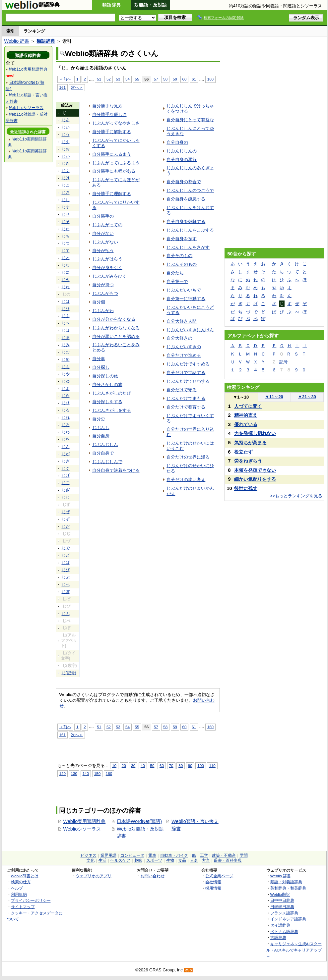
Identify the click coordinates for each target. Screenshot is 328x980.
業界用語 (108, 855)
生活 (102, 860)
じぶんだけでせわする (188, 381)
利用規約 (19, 894)
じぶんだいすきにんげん (190, 330)
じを (66, 439)
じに (66, 272)
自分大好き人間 (182, 321)
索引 (11, 31)
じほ (66, 330)
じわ (66, 432)
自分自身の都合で (184, 182)
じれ (66, 417)
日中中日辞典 (282, 900)
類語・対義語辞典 (286, 882)
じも (66, 367)
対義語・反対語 (151, 5)
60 (185, 79)
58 (165, 79)
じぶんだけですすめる (188, 364)
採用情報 (213, 888)
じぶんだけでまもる (186, 398)
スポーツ (154, 860)
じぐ (66, 468)
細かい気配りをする (255, 479)
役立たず (243, 452)
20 (124, 765)
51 (99, 79)
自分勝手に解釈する (112, 132)
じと (66, 258)
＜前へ (65, 79)
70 (171, 765)
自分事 (99, 359)
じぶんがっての (107, 225)
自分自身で (103, 453)
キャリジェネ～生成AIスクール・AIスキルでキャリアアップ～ (294, 950)
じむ (66, 352)
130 (74, 773)
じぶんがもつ (105, 293)
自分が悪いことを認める (116, 336)
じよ (66, 389)
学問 (244, 855)
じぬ (66, 280)
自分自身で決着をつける (116, 470)
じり (66, 403)
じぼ (66, 592)
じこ (66, 185)
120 (63, 773)
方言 (206, 860)
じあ (66, 120)
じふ (66, 316)
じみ (66, 345)
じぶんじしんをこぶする (190, 230)
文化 (91, 860)
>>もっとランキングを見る (296, 496)
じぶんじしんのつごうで (190, 190)
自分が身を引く (107, 268)
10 (114, 765)
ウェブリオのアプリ (94, 876)
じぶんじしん (105, 444)
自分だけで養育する (186, 407)
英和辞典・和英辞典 (288, 888)
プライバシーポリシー (31, 900)
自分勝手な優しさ (109, 114)
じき (66, 163)
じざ (66, 490)
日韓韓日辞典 (282, 907)
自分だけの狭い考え (186, 480)
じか (66, 156)
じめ (66, 359)
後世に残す (246, 488)
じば (66, 563)
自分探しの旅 (105, 376)
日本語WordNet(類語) (139, 821)
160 (210, 79)
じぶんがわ (103, 311)
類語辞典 (111, 5)
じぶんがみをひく (109, 276)
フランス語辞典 (284, 913)
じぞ (66, 519)
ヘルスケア (120, 860)
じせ (66, 214)
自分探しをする (107, 402)
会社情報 (213, 882)
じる (66, 410)
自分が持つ (103, 285)
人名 (194, 860)
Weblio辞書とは (25, 876)
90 (190, 765)
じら (66, 396)
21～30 (307, 397)
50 (152, 765)
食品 (182, 860)
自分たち (175, 273)
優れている (246, 424)
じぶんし (101, 428)
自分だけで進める (184, 355)
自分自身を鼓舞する (186, 221)
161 (63, 87)
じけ (66, 178)
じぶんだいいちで (184, 290)
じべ (66, 584)
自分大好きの (179, 338)
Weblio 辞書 (17, 41)
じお (66, 149)
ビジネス (89, 855)
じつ (66, 243)
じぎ (66, 461)
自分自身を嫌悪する (186, 199)
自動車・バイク (174, 855)
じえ (66, 142)
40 (143, 765)
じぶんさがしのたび (112, 393)
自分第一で (177, 281)
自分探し (101, 367)
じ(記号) (69, 673)
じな (66, 265)
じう (66, 135)
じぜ (66, 512)
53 (118, 79)
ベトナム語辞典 (284, 931)
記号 (284, 362)
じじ (66, 497)
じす (66, 207)
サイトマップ (23, 907)
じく (66, 171)
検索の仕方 (21, 882)
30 (133, 765)
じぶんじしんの (182, 151)
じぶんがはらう (107, 259)
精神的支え (246, 415)
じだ (66, 526)
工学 (204, 855)
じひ (66, 309)
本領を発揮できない (255, 470)
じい (66, 127)
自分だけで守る (182, 390)
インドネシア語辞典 (288, 919)
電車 (152, 855)
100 (200, 765)
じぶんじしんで (107, 462)
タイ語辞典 (280, 925)
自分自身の (177, 142)
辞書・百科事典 (228, 860)
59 (175, 79)
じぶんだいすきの (184, 347)
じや (66, 374)
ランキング (34, 31)
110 (212, 765)
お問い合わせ (153, 876)
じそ (66, 222)
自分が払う (103, 251)
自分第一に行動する (186, 299)
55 (137, 79)
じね (66, 287)
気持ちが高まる (250, 443)
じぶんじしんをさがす (188, 247)
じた (66, 229)
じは (66, 301)
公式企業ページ (219, 876)
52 (109, 79)
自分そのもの (179, 256)
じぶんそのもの (182, 264)
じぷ (66, 614)
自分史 (99, 419)
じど (66, 555)
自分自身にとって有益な (190, 120)
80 (181, 765)
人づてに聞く (248, 406)
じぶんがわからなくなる (116, 328)
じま (66, 338)
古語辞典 (278, 937)
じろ (66, 425)
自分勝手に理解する (112, 194)
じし (66, 200)
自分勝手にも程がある (114, 171)
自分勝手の (103, 216)
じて (66, 250)
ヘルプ (17, 888)
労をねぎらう (248, 461)
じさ (66, 192)
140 (86, 773)
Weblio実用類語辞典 (85, 821)
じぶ (66, 577)
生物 (170, 860)
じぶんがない (105, 242)
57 (156, 79)
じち (66, 236)
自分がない (103, 233)
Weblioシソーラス (82, 829)
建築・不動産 (224, 855)
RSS (188, 970)
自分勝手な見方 (107, 106)
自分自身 (101, 436)
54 (128, 79)
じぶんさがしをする (112, 410)
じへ (66, 323)
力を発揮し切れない (255, 433)
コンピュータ (132, 855)
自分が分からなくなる (114, 319)
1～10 (241, 397)
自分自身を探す (182, 239)
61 (194, 79)
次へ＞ (77, 87)
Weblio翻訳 (280, 894)
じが (66, 454)
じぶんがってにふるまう (116, 163)
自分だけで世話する (186, 373)
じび (66, 570)
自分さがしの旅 (107, 384)
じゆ (66, 381)
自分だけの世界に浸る (188, 457)
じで (66, 548)
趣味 (138, 860)
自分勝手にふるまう (112, 154)
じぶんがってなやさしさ (116, 123)
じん (66, 447)
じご (66, 483)
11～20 (274, 397)
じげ (66, 475)
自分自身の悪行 (182, 160)
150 (97, 773)
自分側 (99, 302)
